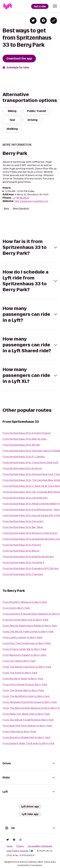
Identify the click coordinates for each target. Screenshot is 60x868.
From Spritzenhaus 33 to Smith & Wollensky (28, 557)
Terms (9, 846)
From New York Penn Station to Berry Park (27, 726)
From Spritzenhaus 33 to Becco (21, 551)
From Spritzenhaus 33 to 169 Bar (21, 445)
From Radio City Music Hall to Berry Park (26, 714)
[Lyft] (8, 6)
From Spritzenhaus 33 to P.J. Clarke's (24, 457)
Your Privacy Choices (20, 851)
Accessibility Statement (40, 846)
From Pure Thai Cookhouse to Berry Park (27, 643)
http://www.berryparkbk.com (31, 201)
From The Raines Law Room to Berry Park (27, 667)
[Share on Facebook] (43, 21)
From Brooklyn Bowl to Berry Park (23, 679)
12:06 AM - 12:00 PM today (20, 191)
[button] (55, 6)
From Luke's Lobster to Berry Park (22, 637)
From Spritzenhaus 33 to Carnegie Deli (25, 498)
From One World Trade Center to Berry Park (28, 631)
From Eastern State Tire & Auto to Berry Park (28, 743)
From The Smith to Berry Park (20, 673)
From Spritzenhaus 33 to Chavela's (23, 574)
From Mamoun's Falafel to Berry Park (24, 655)
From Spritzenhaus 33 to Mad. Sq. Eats (24, 439)
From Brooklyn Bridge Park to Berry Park (26, 737)
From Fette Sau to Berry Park (19, 731)
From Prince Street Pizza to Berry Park (25, 684)
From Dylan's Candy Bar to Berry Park (24, 649)
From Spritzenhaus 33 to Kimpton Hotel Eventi (30, 533)
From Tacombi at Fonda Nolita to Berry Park (28, 720)
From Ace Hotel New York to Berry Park (25, 620)
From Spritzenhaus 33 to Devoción (23, 521)
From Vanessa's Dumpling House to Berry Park (30, 702)
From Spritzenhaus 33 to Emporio (22, 468)
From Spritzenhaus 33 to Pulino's (22, 545)
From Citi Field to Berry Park (19, 661)
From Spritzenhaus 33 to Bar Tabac (23, 527)
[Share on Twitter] (33, 21)
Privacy (20, 846)
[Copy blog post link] (54, 21)
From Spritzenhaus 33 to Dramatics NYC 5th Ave (31, 568)
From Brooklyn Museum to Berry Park (25, 602)
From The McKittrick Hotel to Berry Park (26, 696)
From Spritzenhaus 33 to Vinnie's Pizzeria (26, 433)
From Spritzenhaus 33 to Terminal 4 (23, 562)
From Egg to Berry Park (16, 608)
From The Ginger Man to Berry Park (23, 690)
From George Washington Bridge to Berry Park (30, 626)
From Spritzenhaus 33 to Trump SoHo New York (30, 462)
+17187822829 (21, 198)
